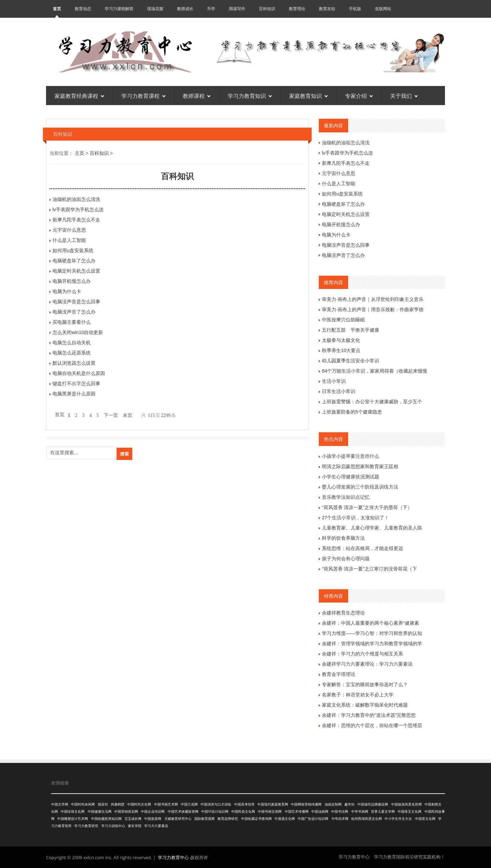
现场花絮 (155, 9)
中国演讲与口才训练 (216, 804)
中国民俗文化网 (243, 812)
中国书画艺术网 (166, 804)
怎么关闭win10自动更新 (78, 332)
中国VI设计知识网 (215, 812)
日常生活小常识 (339, 391)
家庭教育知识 (308, 96)
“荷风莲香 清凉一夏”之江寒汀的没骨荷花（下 (369, 569)
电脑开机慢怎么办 (72, 281)
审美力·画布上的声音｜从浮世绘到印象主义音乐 (373, 299)
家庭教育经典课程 (79, 96)
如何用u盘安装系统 (73, 250)
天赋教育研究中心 (178, 819)
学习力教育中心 (173, 857)
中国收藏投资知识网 (106, 819)
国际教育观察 (205, 819)
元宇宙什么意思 (69, 230)
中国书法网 (340, 812)
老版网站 (383, 9)
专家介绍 (359, 96)
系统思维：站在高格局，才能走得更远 (362, 548)
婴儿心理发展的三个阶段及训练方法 (360, 487)
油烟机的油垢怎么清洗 (76, 199)
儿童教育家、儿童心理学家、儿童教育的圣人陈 (372, 528)
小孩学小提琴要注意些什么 (351, 456)
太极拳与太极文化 (341, 340)
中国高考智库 (244, 804)
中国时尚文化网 (139, 804)
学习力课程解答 (119, 9)
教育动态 (83, 9)
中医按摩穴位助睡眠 (343, 320)
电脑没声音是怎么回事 (76, 302)
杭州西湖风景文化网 (367, 819)
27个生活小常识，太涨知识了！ (356, 518)
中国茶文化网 (425, 819)
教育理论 (297, 9)
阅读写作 (237, 9)
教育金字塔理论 (339, 674)
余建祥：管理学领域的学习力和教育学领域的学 (372, 643)
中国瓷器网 (153, 819)
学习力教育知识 (250, 96)
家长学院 (135, 826)
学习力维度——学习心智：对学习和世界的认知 (372, 633)
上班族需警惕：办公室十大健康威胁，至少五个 (372, 402)
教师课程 (197, 96)
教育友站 (327, 9)
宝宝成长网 (133, 819)
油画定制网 (333, 804)
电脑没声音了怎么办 (74, 312)
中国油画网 (320, 812)
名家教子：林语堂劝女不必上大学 (358, 695)
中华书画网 (360, 812)
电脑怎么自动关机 (72, 343)
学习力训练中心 (113, 826)
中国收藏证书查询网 (256, 819)
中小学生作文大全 (398, 819)
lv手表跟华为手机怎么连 (78, 209)
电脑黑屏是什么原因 (74, 394)
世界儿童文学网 (383, 812)
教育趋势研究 (228, 819)
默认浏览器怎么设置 (74, 363)
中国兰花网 (189, 804)
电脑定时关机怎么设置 (76, 271)
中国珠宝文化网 (410, 812)
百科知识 (267, 9)
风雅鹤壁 (118, 804)
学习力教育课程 (143, 96)
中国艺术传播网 (297, 812)
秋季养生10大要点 (341, 350)
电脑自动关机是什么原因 (79, 373)
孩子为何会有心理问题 (346, 559)
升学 (211, 9)
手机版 (355, 9)
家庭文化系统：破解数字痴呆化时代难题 (365, 705)
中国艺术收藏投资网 (183, 812)
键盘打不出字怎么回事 (76, 384)
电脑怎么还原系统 (72, 353)
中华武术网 (340, 819)
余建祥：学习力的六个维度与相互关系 (362, 654)
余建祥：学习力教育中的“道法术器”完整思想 (369, 715)
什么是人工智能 (69, 240)
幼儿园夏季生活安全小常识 (351, 361)
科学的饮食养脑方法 (343, 538)
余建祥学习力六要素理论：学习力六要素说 (367, 664)
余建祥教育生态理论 (343, 613)
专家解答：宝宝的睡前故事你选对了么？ (365, 684)
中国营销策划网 (126, 812)
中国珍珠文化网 (73, 812)
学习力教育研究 (86, 826)
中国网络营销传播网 (306, 804)
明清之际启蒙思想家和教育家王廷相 (360, 466)
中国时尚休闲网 (83, 804)
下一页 (111, 415)
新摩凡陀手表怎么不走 (76, 220)
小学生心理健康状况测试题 (351, 477)
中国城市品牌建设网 (373, 804)
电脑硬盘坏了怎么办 (74, 261)
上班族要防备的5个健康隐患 (352, 412)
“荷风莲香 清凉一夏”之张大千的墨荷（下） (367, 507)
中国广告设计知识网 (313, 819)
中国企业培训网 (153, 812)
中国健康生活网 (100, 812)
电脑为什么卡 (67, 291)
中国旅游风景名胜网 (406, 804)
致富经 (103, 804)
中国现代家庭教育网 (273, 804)
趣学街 (349, 804)
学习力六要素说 (156, 826)
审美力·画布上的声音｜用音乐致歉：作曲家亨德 (373, 309)
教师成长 (185, 9)
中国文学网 (60, 804)
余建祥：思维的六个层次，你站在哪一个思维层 (372, 725)
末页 (128, 415)
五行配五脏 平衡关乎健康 (351, 330)
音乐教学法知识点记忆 (346, 497)
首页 (57, 9)
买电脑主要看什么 (72, 322)
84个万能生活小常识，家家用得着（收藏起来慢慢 (375, 371)
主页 (79, 153)
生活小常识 (334, 381)
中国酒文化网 (285, 819)
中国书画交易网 (270, 812)
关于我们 (404, 96)
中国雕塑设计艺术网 (73, 819)
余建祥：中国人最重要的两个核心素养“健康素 (370, 623)
